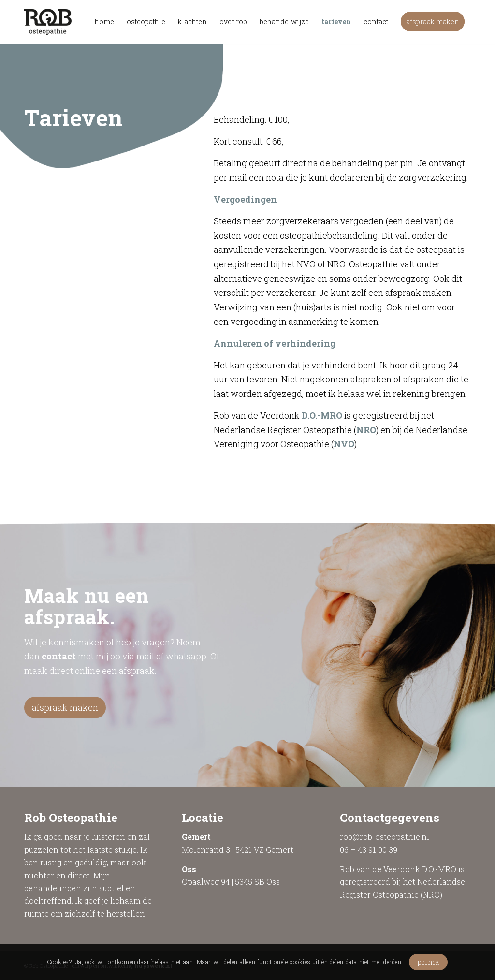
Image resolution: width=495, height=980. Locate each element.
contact (59, 656)
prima (429, 962)
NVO (344, 444)
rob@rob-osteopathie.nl (385, 837)
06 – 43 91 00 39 (369, 850)
